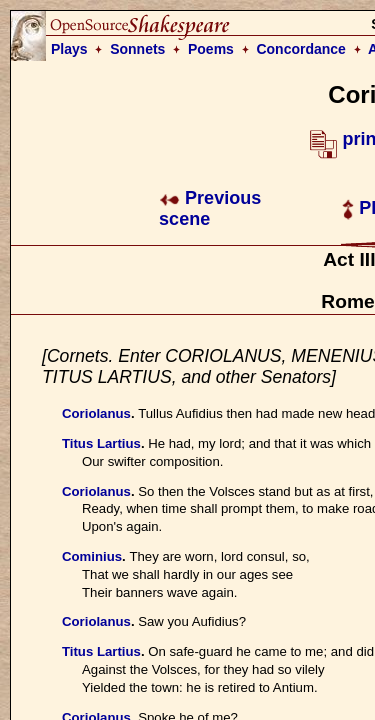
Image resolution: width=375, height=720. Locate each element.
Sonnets (137, 49)
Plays (69, 49)
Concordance (300, 49)
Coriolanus (96, 413)
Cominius (92, 556)
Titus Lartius (101, 443)
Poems (211, 49)
